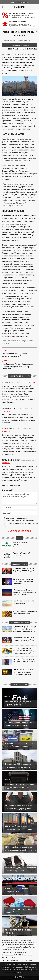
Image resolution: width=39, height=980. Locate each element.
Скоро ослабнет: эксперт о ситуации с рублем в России (24, 660)
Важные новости (20, 564)
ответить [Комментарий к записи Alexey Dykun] (6, 431)
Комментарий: (8, 490)
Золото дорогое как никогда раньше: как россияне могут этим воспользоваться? (24, 651)
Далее (6, 361)
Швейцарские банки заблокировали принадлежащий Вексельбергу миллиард (18, 367)
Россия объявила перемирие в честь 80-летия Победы (25, 613)
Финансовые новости (19, 45)
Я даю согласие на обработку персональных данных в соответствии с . (21, 522)
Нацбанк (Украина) (20, 543)
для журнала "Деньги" (16, 107)
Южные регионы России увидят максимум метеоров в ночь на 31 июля (24, 592)
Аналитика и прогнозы (20, 622)
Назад (5, 350)
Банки (19, 538)
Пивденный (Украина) (21, 553)
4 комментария (31, 49)
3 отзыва (16, 545)
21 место (22, 547)
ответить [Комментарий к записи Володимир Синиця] (6, 463)
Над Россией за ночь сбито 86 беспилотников (25, 602)
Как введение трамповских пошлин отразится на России (24, 639)
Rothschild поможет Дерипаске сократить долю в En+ (15, 355)
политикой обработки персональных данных (21, 523)
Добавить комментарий (19, 531)
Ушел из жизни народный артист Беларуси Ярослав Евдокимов (23, 581)
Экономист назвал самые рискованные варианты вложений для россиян (23, 672)
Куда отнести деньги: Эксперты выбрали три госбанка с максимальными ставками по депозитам (25, 629)
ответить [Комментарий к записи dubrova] (31, 382)
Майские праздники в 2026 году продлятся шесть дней (24, 570)
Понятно (19, 977)
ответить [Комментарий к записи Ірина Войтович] (6, 411)
